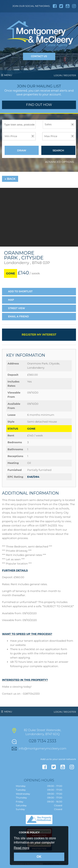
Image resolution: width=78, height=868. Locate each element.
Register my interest (39, 335)
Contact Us (39, 56)
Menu (8, 75)
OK (39, 857)
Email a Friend (18, 317)
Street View (17, 308)
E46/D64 (33, 477)
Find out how (39, 105)
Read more (22, 848)
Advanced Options (60, 162)
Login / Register (65, 75)
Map (11, 300)
